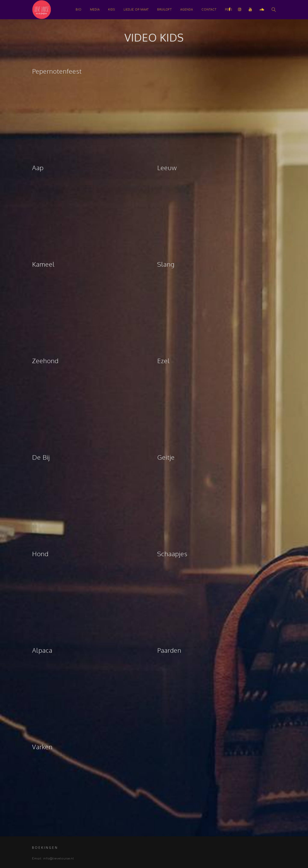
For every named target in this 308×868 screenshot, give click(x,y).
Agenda (187, 10)
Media (95, 10)
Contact (209, 10)
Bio (79, 10)
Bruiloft (164, 10)
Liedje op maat (136, 10)
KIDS (112, 10)
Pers (229, 10)
